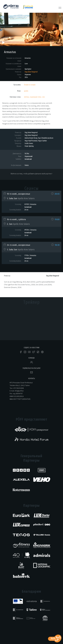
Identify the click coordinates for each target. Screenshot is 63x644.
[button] (5, 28)
